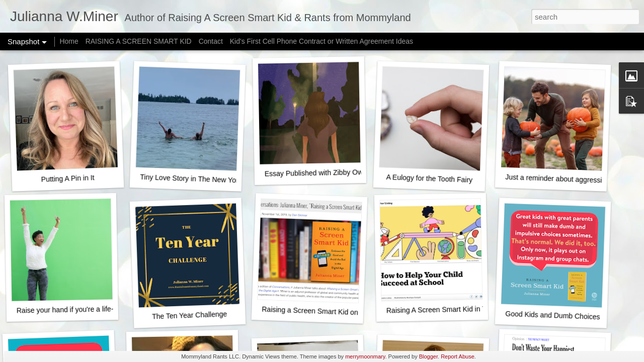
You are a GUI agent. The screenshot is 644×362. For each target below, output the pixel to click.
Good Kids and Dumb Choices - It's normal (572, 316)
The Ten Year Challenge (190, 315)
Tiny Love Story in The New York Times (201, 179)
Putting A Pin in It (67, 178)
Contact (211, 41)
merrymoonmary (365, 356)
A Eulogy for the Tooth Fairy (429, 178)
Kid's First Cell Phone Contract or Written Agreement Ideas (321, 41)
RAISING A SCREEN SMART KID (139, 41)
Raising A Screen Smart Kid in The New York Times (467, 309)
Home (69, 41)
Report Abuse (458, 356)
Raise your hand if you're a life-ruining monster (89, 309)
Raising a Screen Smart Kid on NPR (318, 311)
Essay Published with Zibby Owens (319, 173)
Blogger (428, 356)
